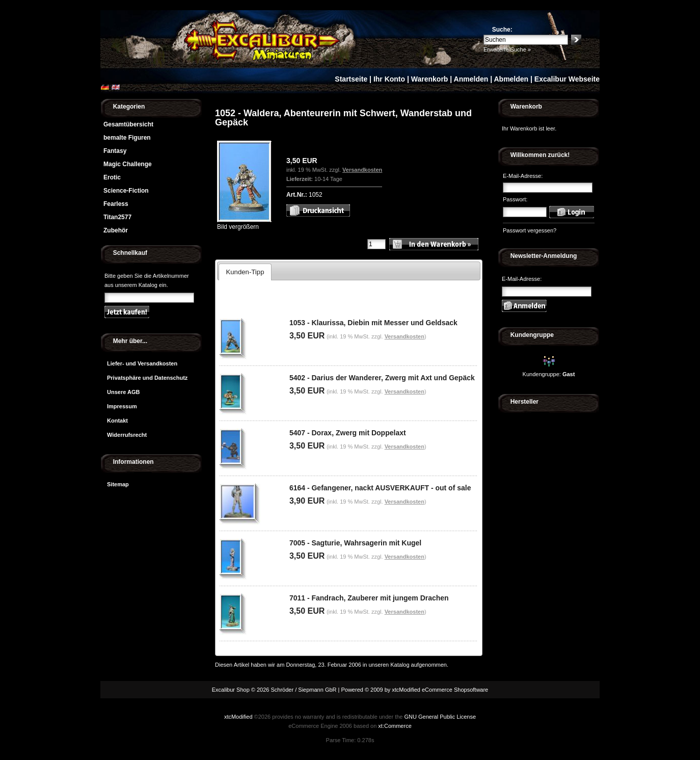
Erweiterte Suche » (507, 49)
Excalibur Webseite (567, 79)
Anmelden (471, 79)
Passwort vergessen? (530, 230)
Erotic (112, 177)
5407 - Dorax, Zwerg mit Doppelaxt (348, 433)
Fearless (116, 204)
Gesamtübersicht (128, 124)
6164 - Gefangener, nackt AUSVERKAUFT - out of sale (380, 488)
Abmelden (511, 79)
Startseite (351, 79)
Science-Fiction (126, 191)
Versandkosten (362, 170)
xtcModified (238, 717)
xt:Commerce (395, 726)
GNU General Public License (440, 717)
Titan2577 (117, 217)
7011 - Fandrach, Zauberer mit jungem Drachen (369, 598)
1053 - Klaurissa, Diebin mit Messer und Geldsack (373, 323)
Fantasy (115, 151)
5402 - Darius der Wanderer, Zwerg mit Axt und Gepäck (382, 378)
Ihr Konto (389, 79)
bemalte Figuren (127, 138)
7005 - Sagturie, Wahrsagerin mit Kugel (355, 543)
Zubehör (116, 230)
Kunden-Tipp (245, 272)
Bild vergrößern (244, 224)
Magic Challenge (128, 164)
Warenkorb (430, 79)
